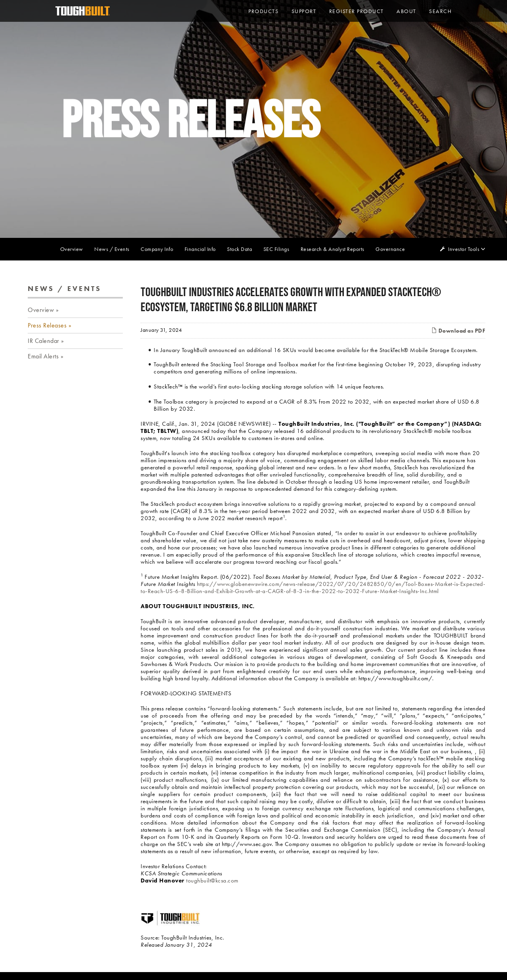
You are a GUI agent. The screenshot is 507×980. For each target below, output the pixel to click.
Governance (390, 249)
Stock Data (239, 249)
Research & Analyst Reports (333, 249)
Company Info (157, 249)
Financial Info (200, 249)
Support (304, 11)
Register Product (356, 11)
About (406, 11)
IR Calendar (44, 341)
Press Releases (47, 325)
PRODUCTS (263, 11)
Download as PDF (458, 331)
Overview (72, 249)
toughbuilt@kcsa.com (212, 880)
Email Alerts (43, 356)
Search (440, 11)
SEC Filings (276, 249)
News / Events (112, 249)
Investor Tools (464, 249)
